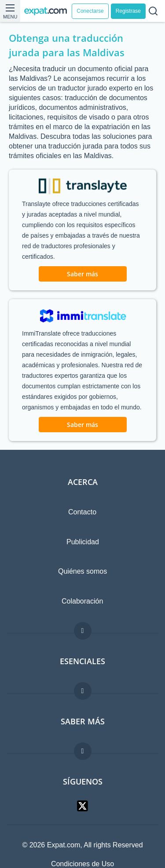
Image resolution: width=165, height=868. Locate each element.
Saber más (82, 274)
